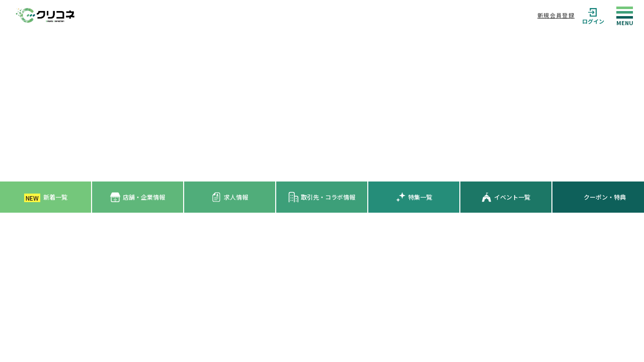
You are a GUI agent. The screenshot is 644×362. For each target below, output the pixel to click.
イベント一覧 (506, 197)
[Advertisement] (322, 106)
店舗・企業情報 (138, 197)
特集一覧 (414, 197)
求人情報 (230, 197)
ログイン (593, 15)
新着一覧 (46, 197)
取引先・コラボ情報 (322, 197)
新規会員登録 (556, 15)
